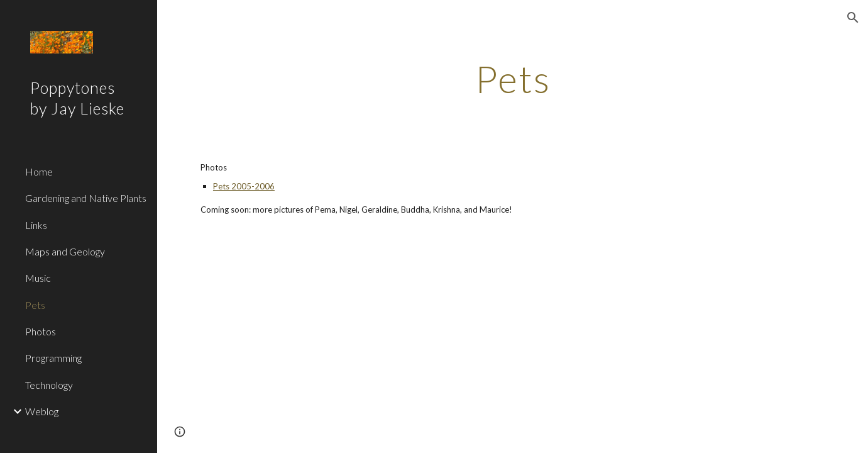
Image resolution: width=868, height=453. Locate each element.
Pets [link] (35, 305)
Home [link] (39, 171)
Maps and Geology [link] (65, 251)
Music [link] (38, 278)
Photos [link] (41, 331)
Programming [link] (53, 358)
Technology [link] (49, 385)
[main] (512, 79)
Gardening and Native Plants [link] (86, 198)
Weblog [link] (42, 411)
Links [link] (36, 225)
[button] (853, 18)
